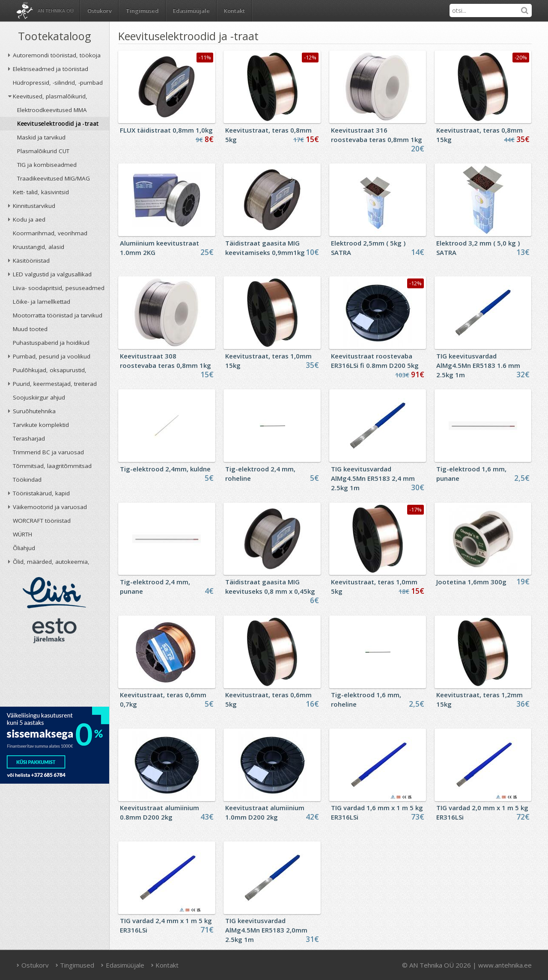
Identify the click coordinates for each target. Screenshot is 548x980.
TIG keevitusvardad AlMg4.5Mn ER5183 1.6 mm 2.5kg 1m (478, 365)
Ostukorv (33, 965)
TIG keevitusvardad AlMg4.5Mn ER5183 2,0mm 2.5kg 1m (266, 930)
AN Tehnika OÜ (56, 10)
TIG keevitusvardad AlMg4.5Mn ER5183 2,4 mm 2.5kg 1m (373, 478)
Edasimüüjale (191, 11)
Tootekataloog (55, 36)
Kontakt (234, 11)
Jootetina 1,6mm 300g (471, 582)
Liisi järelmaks (54, 593)
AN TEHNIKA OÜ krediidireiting (55, 678)
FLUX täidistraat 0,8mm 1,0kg (166, 130)
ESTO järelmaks (54, 631)
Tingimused (142, 11)
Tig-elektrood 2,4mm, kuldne (165, 469)
